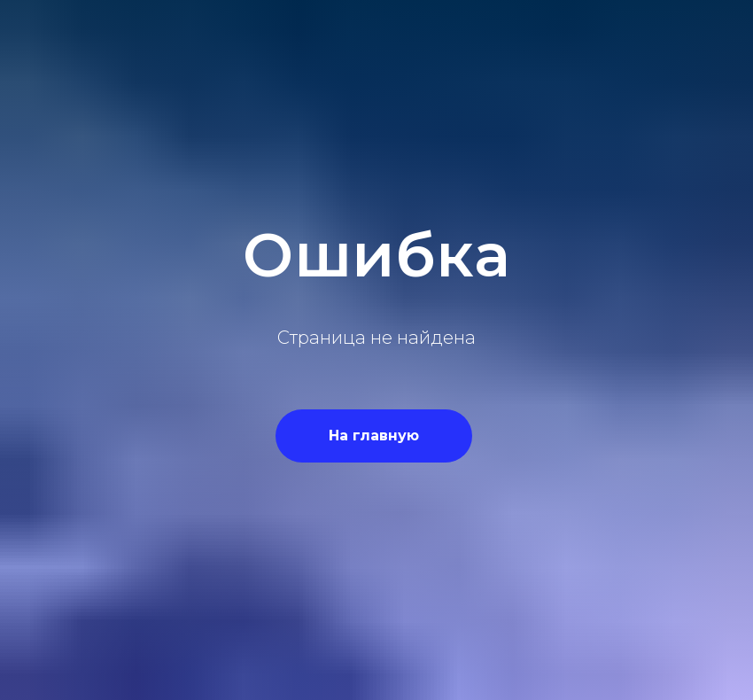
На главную (374, 436)
